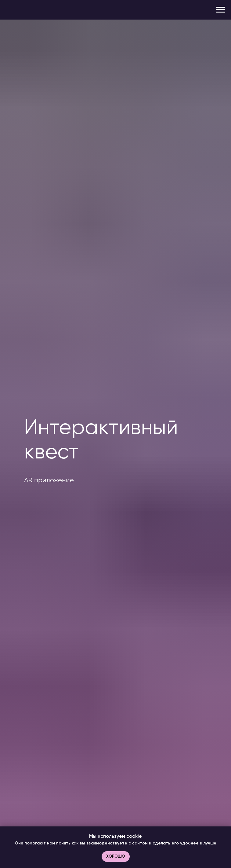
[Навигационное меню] (221, 10)
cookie (134, 836)
